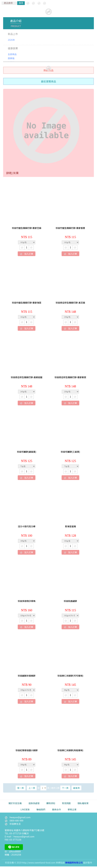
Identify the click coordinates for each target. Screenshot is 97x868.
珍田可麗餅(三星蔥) (70, 452)
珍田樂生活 (13, 824)
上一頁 (32, 788)
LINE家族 (25, 809)
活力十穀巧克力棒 (27, 527)
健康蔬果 (13, 48)
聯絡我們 (41, 809)
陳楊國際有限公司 (74, 863)
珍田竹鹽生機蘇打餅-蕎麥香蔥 (70, 228)
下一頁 (65, 788)
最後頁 (76, 788)
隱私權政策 (83, 803)
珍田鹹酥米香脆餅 (27, 676)
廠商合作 (56, 809)
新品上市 (13, 34)
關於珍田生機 (15, 803)
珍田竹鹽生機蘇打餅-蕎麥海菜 (27, 303)
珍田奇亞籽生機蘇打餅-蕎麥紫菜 (70, 377)
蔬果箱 (11, 58)
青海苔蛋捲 (70, 527)
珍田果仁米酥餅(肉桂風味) (70, 750)
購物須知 (51, 803)
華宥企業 (72, 809)
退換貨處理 (34, 803)
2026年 (11, 40)
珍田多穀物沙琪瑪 (27, 601)
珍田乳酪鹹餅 (70, 601)
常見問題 (66, 803)
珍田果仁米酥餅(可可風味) (70, 676)
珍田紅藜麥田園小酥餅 (27, 750)
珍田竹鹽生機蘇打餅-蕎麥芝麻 (27, 228)
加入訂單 (27, 254)
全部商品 (12, 54)
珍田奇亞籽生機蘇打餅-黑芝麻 (70, 303)
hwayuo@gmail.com (20, 817)
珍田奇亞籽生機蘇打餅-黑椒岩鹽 (27, 377)
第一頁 (21, 788)
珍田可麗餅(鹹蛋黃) (27, 452)
